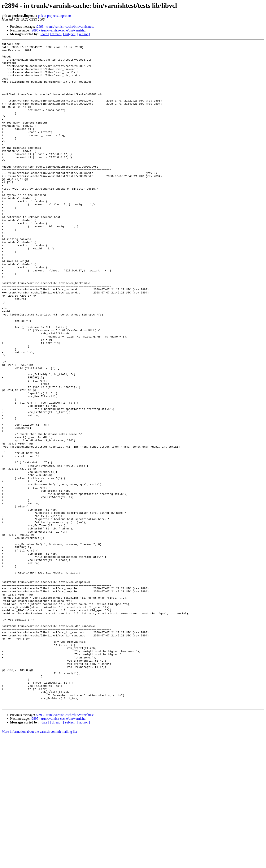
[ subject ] (70, 34)
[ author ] (84, 34)
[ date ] (44, 34)
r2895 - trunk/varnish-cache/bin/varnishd (58, 30)
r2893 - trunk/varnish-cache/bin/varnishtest (65, 27)
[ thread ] (56, 34)
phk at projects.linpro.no (54, 16)
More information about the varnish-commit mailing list (39, 864)
